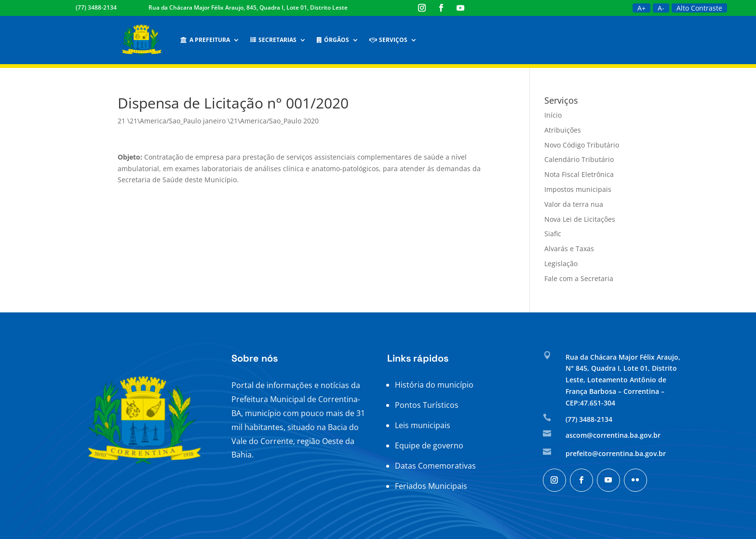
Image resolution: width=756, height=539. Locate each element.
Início (553, 115)
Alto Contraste (699, 8)
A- (661, 8)
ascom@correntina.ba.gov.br (613, 435)
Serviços (388, 40)
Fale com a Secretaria (579, 278)
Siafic (553, 234)
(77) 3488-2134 (96, 7)
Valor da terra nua (574, 204)
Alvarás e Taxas (569, 249)
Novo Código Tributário (582, 145)
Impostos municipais (578, 189)
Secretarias (273, 40)
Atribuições (563, 130)
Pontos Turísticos (427, 405)
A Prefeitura (205, 40)
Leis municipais (423, 425)
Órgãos (333, 40)
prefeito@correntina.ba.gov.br (616, 453)
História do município (434, 385)
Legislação (561, 263)
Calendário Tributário (579, 159)
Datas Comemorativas (435, 466)
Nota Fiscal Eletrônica (579, 174)
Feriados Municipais (431, 486)
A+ (641, 8)
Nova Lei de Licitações (580, 219)
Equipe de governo (429, 445)
